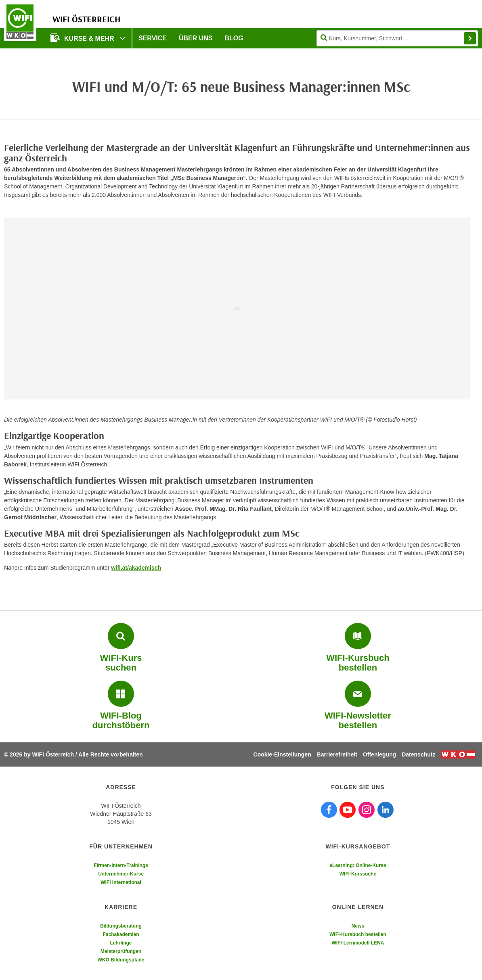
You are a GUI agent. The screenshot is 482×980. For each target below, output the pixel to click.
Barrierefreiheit (337, 754)
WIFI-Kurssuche (358, 874)
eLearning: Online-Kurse (358, 865)
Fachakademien (121, 934)
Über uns (196, 38)
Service (153, 38)
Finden (470, 38)
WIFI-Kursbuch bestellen (358, 934)
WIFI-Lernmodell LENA (358, 943)
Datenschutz (418, 754)
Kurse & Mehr (83, 38)
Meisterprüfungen (121, 951)
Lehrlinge (121, 943)
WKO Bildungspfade (121, 960)
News (358, 926)
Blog (234, 38)
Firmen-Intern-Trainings (121, 865)
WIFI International (121, 882)
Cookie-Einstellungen (282, 754)
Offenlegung (379, 754)
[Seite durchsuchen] (397, 38)
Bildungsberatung (121, 926)
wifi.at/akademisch (136, 568)
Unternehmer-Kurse (121, 874)
